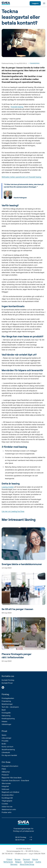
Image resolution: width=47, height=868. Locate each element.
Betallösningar (7, 704)
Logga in (35, 3)
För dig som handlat (9, 755)
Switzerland (29, 862)
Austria (38, 862)
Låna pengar (6, 738)
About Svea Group (27, 864)
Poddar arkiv (7, 812)
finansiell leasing (17, 107)
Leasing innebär (8, 487)
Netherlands (8, 862)
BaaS (4, 710)
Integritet (5, 786)
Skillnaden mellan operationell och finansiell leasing (21, 177)
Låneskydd (6, 752)
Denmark (26, 859)
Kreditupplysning (8, 718)
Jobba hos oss (7, 807)
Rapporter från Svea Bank (12, 778)
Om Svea (6, 762)
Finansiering (6, 701)
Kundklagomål (7, 798)
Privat (4, 731)
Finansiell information (10, 766)
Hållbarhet (6, 772)
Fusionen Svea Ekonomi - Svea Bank (15, 780)
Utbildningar (6, 724)
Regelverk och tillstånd (10, 792)
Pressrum (5, 775)
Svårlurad (5, 789)
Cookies (5, 804)
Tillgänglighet (7, 801)
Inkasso (4, 721)
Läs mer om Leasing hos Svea (13, 511)
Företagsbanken (8, 698)
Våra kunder (6, 783)
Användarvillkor (8, 795)
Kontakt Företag (8, 680)
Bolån (4, 744)
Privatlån (5, 741)
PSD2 (4, 769)
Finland (9, 859)
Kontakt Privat (7, 683)
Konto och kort (7, 747)
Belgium (18, 862)
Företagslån (6, 713)
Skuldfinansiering (8, 749)
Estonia (35, 859)
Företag (5, 694)
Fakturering (6, 716)
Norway (18, 859)
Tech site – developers (10, 707)
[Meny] (44, 3)
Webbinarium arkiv (9, 809)
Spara (4, 735)
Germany (14, 864)
